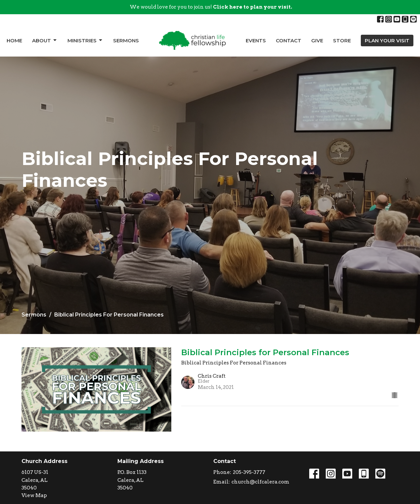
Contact (289, 41)
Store (342, 41)
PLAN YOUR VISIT (387, 41)
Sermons (126, 41)
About (45, 40)
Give (317, 41)
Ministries (85, 40)
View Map (34, 495)
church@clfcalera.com (260, 482)
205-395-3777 (249, 472)
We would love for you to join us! (211, 7)
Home (14, 41)
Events (256, 41)
